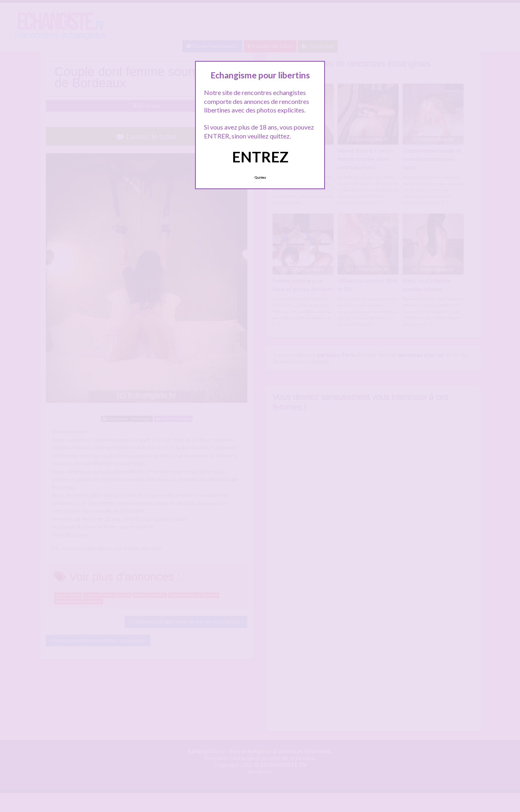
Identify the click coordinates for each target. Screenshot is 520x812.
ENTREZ (260, 157)
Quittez (260, 177)
